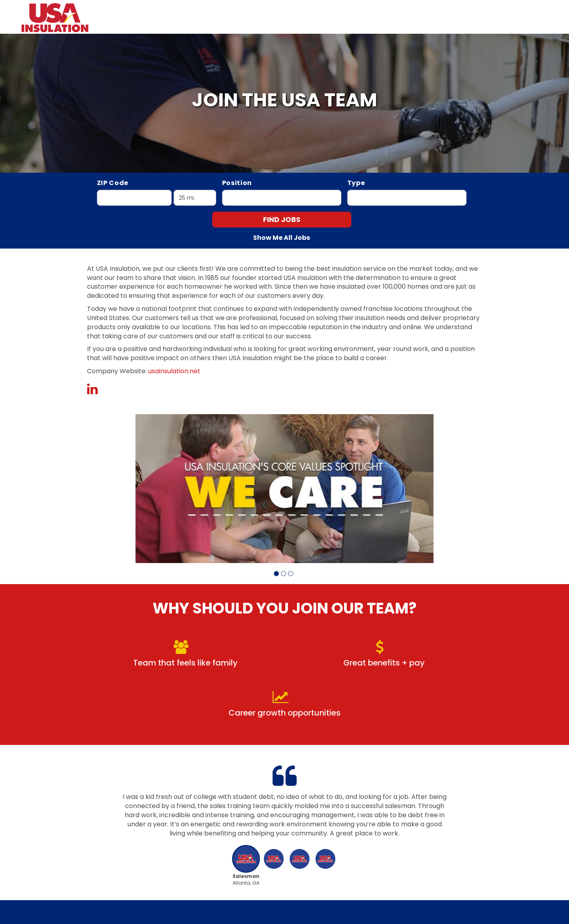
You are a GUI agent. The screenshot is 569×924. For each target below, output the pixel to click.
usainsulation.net (174, 371)
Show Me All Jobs (282, 238)
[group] (284, 489)
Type (356, 183)
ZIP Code (113, 183)
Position (237, 183)
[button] (276, 574)
